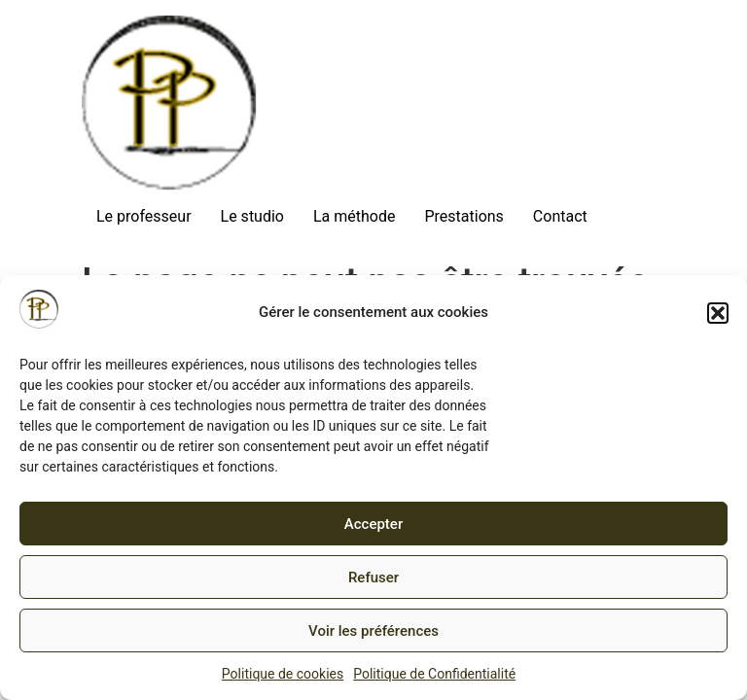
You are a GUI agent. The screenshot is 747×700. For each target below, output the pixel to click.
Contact (560, 216)
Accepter (373, 524)
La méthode (354, 216)
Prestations (463, 216)
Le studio (252, 216)
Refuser (373, 577)
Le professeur (144, 216)
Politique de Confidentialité (434, 674)
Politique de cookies (283, 674)
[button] (718, 313)
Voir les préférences (373, 631)
